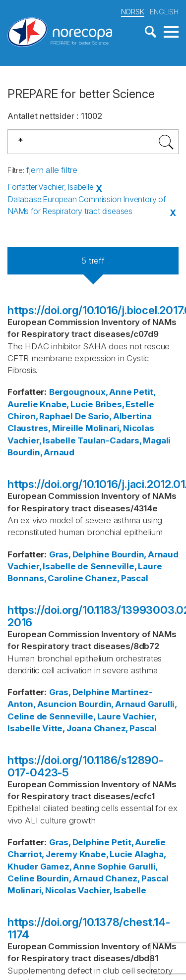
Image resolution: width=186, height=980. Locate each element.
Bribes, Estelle (125, 404)
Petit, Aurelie (139, 842)
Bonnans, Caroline (45, 578)
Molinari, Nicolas (120, 428)
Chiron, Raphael (40, 416)
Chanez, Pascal (116, 578)
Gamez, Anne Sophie (83, 867)
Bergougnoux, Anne (91, 392)
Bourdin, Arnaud (41, 452)
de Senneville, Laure (120, 566)
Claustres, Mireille (45, 428)
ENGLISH (164, 12)
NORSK (133, 12)
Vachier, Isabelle (42, 440)
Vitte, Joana (67, 728)
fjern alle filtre (52, 170)
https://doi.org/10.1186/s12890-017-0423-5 (85, 766)
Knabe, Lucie (66, 404)
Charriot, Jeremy (42, 854)
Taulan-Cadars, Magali (124, 440)
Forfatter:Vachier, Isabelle (51, 187)
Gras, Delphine (79, 554)
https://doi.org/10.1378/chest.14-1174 (89, 928)
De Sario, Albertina (113, 416)
